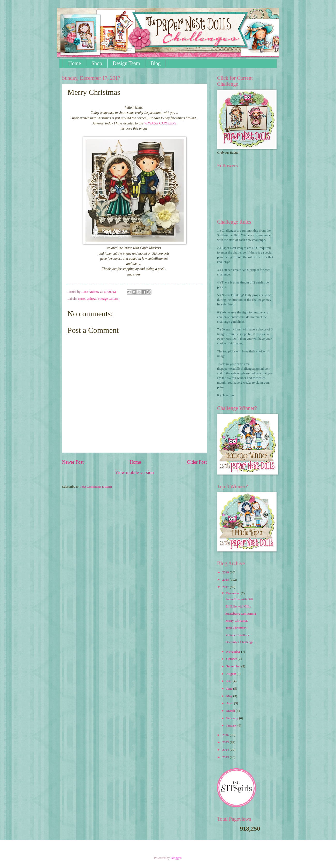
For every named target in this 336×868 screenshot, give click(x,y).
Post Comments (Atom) (96, 487)
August (231, 674)
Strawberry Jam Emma (241, 614)
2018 (226, 580)
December (233, 593)
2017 (226, 587)
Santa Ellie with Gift (239, 599)
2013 (226, 757)
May (230, 696)
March (231, 711)
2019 (226, 572)
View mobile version (134, 472)
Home (75, 63)
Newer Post (73, 462)
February (233, 718)
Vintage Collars (108, 299)
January (232, 725)
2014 (226, 750)
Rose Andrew (87, 299)
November (234, 652)
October (232, 659)
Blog (155, 63)
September (234, 666)
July (229, 681)
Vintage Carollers (237, 635)
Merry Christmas (237, 621)
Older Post (197, 462)
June (230, 689)
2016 (226, 735)
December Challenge (239, 642)
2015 (226, 742)
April (230, 703)
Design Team (126, 63)
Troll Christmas (236, 628)
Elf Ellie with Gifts (238, 606)
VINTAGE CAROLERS (160, 123)
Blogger (176, 858)
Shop (97, 63)
